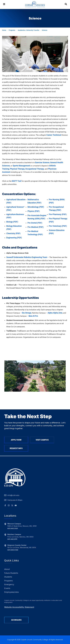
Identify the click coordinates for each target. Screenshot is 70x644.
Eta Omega (27, 313)
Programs (8, 581)
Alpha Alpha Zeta (55, 313)
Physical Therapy (17, 169)
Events (7, 588)
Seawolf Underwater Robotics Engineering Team (27, 257)
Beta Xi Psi (33, 316)
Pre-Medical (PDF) (35, 227)
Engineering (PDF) (14, 238)
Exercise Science (42, 162)
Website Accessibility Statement (19, 607)
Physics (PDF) (34, 211)
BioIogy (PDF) (12, 222)
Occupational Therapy (35, 169)
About (7, 569)
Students (8, 577)
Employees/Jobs (11, 592)
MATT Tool (17, 181)
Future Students (11, 573)
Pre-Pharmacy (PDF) (58, 214)
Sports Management (22, 166)
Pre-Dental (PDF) (35, 223)
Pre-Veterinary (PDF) (58, 226)
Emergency (9, 584)
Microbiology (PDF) (36, 207)
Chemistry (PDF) (13, 233)
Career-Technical (54, 135)
